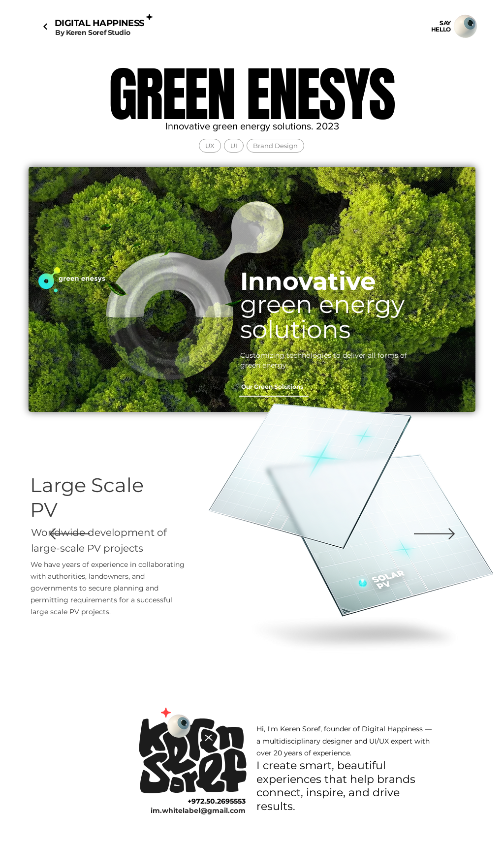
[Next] (45, 26)
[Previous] (70, 535)
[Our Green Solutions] (274, 387)
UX (210, 146)
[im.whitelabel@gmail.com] (188, 811)
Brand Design (275, 146)
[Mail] (465, 26)
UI (234, 146)
